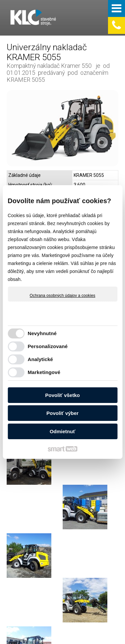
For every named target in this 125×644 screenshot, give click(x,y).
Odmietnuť (62, 431)
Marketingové (44, 372)
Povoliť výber (62, 413)
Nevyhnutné (42, 333)
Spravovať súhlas (59, 635)
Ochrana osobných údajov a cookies (62, 296)
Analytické (40, 359)
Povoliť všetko (63, 395)
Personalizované (48, 346)
